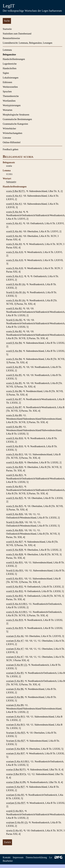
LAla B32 (18, 587)
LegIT (9, 6)
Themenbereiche (11, 96)
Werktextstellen (10, 87)
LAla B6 (18, 391)
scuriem (10, 787)
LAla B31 (18, 563)
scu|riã (10, 811)
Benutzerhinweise (11, 38)
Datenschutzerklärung (36, 857)
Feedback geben (11, 149)
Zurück (7, 842)
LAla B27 (18, 542)
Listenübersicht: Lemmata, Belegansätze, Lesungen (28, 43)
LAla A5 (18, 223)
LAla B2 (18, 309)
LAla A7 (19, 641)
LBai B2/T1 (19, 191)
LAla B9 (18, 415)
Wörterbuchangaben (13, 133)
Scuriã (10, 292)
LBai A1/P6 (20, 782)
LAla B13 (18, 454)
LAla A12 (18, 276)
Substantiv (11, 182)
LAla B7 (18, 399)
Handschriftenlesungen (14, 59)
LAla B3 (19, 673)
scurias (10, 770)
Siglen (6, 73)
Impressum (18, 857)
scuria (9, 174)
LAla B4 (18, 343)
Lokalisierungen (11, 78)
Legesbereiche (10, 64)
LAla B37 (20, 754)
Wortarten (8, 110)
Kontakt (7, 857)
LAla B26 (18, 514)
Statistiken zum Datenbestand (17, 34)
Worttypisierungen (12, 105)
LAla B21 (18, 475)
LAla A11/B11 (20, 604)
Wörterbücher (9, 129)
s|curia (10, 831)
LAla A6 (18, 231)
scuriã (9, 204)
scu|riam (11, 823)
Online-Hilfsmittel (12, 142)
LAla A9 (18, 244)
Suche (7, 21)
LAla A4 (18, 212)
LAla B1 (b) (19, 284)
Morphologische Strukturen (16, 115)
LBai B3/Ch (20, 774)
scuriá (9, 550)
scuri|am (11, 795)
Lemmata (7, 50)
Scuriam (10, 733)
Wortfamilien (9, 101)
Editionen (7, 82)
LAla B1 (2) (21, 665)
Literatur (7, 138)
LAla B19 (18, 620)
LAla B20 (18, 463)
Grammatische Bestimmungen (17, 119)
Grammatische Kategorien (15, 124)
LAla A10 (18, 252)
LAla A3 (18, 196)
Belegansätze (9, 55)
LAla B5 (18, 367)
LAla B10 (18, 438)
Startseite (7, 29)
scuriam (10, 636)
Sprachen (7, 92)
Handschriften (10, 68)
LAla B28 (18, 550)
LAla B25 (18, 498)
